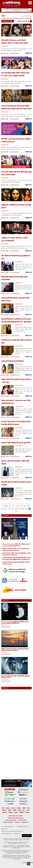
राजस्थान (8, 808)
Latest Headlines (11, 820)
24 (19, 509)
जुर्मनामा (16, 812)
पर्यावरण (10, 810)
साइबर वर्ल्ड (4, 812)
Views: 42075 (5, 336)
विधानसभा (11, 812)
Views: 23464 (5, 438)
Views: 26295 (5, 357)
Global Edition (8, 822)
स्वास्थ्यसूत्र (27, 812)
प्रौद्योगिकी (21, 812)
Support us (25, 822)
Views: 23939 (5, 417)
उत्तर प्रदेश (13, 808)
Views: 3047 (5, 185)
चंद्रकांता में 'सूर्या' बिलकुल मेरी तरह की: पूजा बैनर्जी (16, 443)
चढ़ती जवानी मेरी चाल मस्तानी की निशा (12, 361)
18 (28, 506)
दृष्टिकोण (15, 810)
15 (18, 506)
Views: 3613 (5, 86)
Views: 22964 (5, 499)
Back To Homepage (26, 16)
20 (6, 509)
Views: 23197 (5, 478)
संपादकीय (4, 810)
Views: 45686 (5, 294)
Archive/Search (6, 834)
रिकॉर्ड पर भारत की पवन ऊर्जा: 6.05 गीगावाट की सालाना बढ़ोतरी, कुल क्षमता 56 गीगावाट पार (15, 650)
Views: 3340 (5, 218)
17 (25, 506)
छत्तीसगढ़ (19, 808)
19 (3, 509)
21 (9, 509)
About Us (4, 829)
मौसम (24, 810)
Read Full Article (14, 53)
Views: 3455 (5, 251)
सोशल (28, 810)
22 (13, 509)
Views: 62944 (5, 273)
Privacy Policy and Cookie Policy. (12, 831)
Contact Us (17, 834)
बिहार (28, 808)
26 (26, 509)
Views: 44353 (5, 315)
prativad (31, 863)
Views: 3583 (5, 152)
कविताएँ (24, 808)
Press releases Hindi (16, 816)
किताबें (20, 810)
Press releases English (16, 818)
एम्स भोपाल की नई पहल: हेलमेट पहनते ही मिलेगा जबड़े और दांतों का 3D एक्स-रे (15, 677)
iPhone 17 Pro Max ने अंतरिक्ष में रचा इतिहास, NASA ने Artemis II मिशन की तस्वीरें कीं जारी (15, 622)
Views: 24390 (5, 396)
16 (21, 506)
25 (23, 509)
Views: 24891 (5, 375)
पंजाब (3, 808)
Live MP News (22, 820)
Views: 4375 (5, 53)
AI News (17, 822)
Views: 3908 (5, 119)
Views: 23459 (5, 457)
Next (17, 511)
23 (16, 509)
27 (29, 509)
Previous (6, 506)
